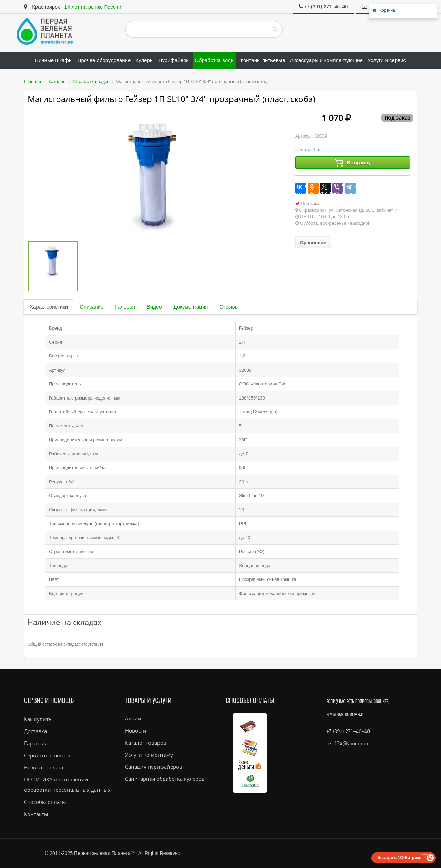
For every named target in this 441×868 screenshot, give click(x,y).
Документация (191, 307)
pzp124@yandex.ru (347, 743)
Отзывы (229, 307)
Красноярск (42, 7)
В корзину (353, 163)
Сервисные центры (48, 755)
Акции (133, 718)
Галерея (125, 307)
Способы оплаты (45, 802)
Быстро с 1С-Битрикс (399, 858)
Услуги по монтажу (149, 755)
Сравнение (313, 243)
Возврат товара (44, 767)
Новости (136, 730)
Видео (154, 307)
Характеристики (49, 307)
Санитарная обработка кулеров (165, 779)
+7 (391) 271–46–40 (348, 731)
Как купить (38, 719)
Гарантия (36, 743)
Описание (91, 307)
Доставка (35, 731)
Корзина (387, 10)
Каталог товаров (146, 743)
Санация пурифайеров (154, 767)
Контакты (36, 814)
